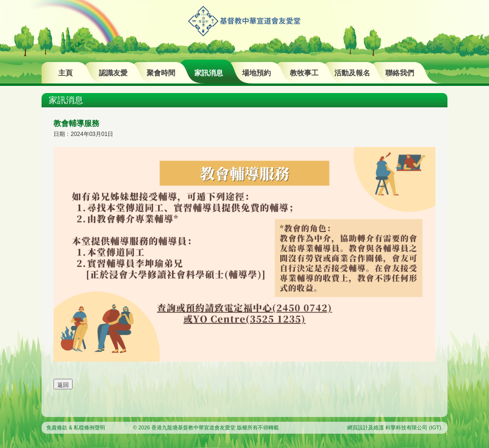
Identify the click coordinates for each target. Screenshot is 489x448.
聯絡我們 (400, 73)
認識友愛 (113, 73)
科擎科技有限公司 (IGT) (413, 427)
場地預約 (256, 73)
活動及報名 (352, 73)
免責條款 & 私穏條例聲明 (76, 427)
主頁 (65, 73)
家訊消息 (209, 73)
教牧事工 (304, 73)
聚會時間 (161, 73)
